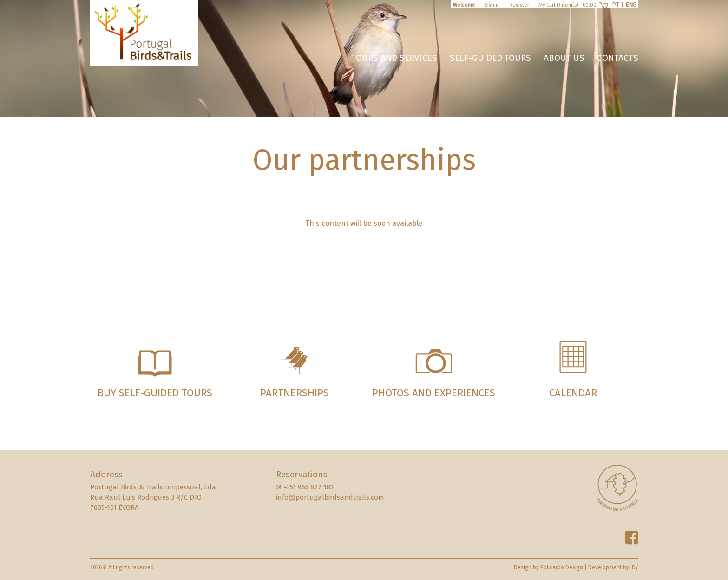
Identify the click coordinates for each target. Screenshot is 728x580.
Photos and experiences (434, 393)
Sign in (492, 5)
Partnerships (295, 393)
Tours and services (394, 58)
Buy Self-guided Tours (155, 393)
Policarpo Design (562, 567)
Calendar (573, 393)
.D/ (634, 567)
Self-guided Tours (490, 58)
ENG (631, 4)
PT (616, 4)
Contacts (618, 58)
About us (564, 58)
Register (519, 5)
